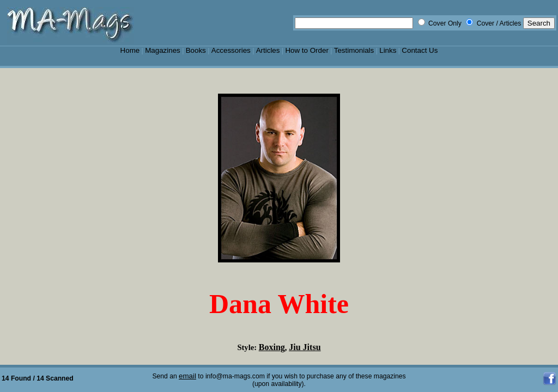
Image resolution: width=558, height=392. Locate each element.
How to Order (307, 50)
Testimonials (354, 50)
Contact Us (420, 50)
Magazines (163, 50)
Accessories (231, 50)
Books (196, 50)
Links (388, 50)
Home (130, 50)
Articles (268, 50)
